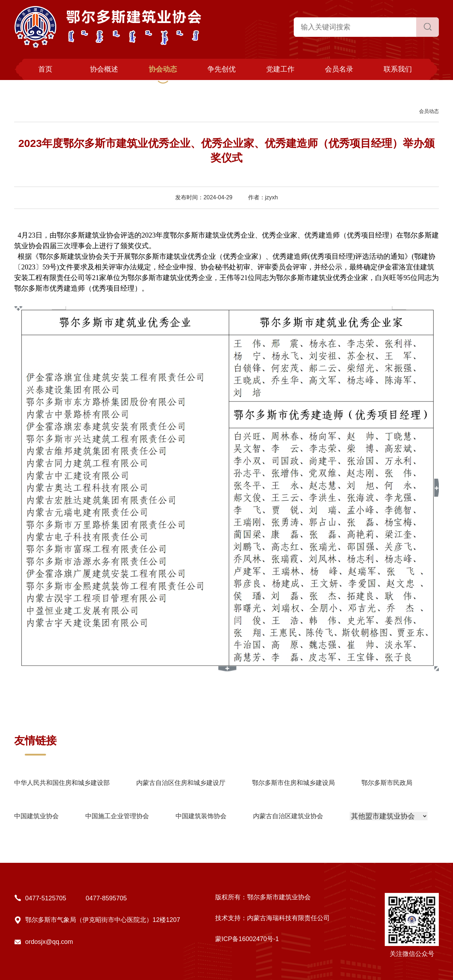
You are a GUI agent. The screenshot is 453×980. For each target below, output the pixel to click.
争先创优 (222, 69)
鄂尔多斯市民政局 (387, 783)
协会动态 (163, 69)
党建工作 (280, 69)
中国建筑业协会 (36, 816)
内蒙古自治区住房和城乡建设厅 (181, 783)
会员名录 (339, 69)
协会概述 (104, 69)
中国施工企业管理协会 (117, 816)
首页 (45, 69)
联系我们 (398, 69)
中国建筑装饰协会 (201, 816)
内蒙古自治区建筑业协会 (288, 816)
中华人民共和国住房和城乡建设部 (62, 783)
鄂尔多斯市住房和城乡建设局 (293, 783)
